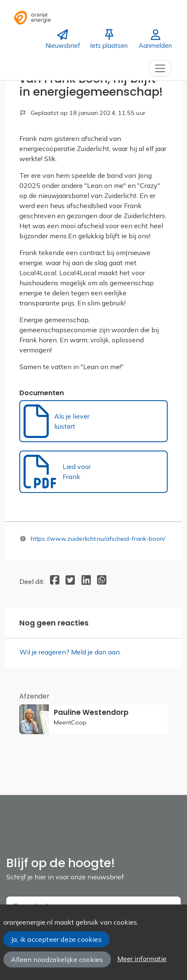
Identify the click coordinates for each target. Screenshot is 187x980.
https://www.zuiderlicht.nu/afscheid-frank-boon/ (98, 539)
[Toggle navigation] (160, 68)
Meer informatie (142, 959)
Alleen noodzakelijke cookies (57, 959)
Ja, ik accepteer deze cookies (56, 939)
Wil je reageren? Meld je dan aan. (70, 652)
